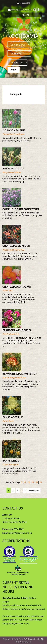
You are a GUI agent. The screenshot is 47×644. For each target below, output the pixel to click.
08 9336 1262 (25, 3)
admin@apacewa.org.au (21, 10)
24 (33, 482)
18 (29, 482)
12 (25, 482)
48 (37, 482)
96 (40, 482)
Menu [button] (25, 15)
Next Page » (34, 491)
